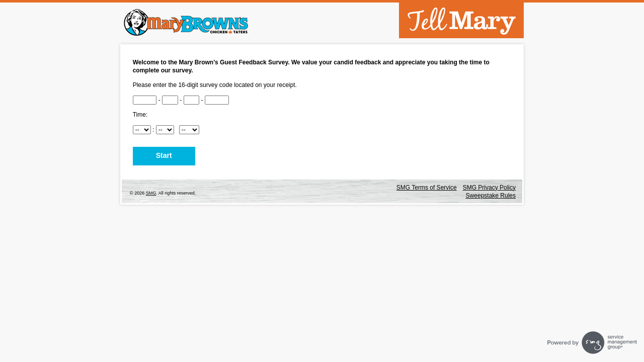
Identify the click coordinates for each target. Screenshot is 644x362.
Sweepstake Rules (491, 196)
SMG (151, 193)
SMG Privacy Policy (489, 188)
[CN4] (217, 100)
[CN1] (145, 100)
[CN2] (170, 100)
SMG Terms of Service (427, 188)
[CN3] (192, 100)
